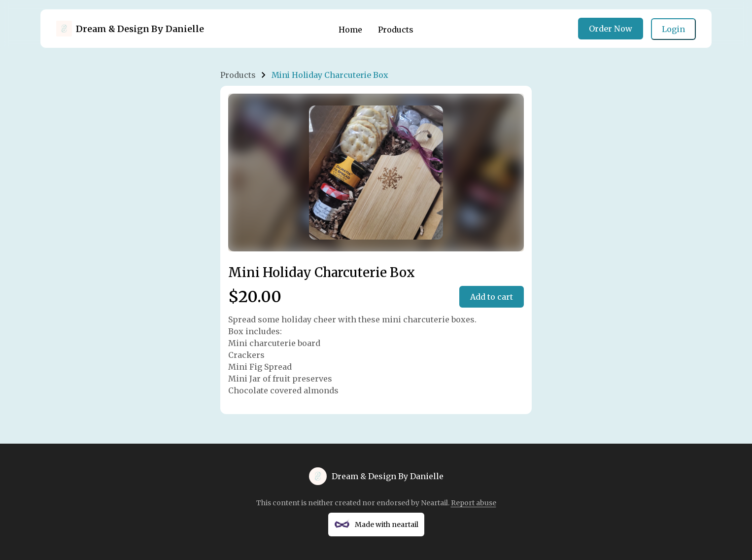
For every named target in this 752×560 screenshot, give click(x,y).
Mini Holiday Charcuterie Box (330, 75)
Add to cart (492, 297)
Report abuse (474, 503)
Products (396, 30)
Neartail (434, 503)
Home (350, 30)
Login (673, 29)
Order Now (611, 29)
